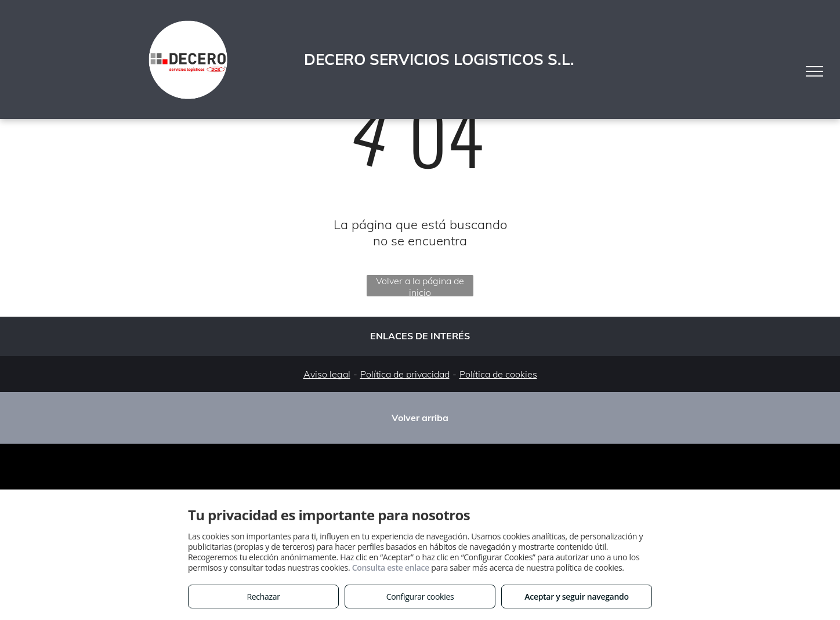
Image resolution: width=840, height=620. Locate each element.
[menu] (814, 71)
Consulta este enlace (391, 568)
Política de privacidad (405, 374)
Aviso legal (327, 374)
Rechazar (263, 597)
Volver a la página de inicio (420, 286)
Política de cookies (498, 374)
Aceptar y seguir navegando (576, 597)
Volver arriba (420, 418)
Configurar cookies (420, 597)
